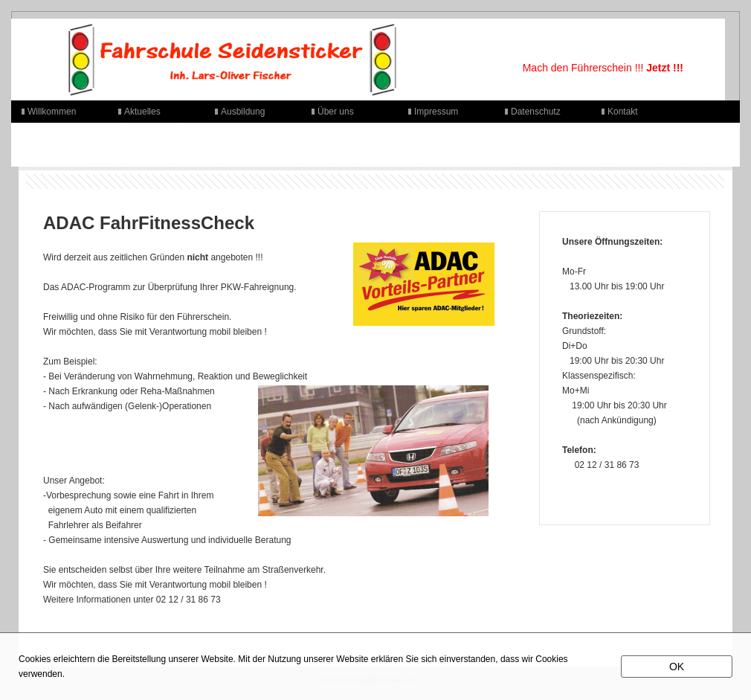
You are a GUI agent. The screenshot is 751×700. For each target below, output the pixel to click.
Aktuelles (142, 112)
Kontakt (623, 112)
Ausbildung (243, 112)
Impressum (436, 112)
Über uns (336, 112)
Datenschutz (536, 112)
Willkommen (52, 112)
